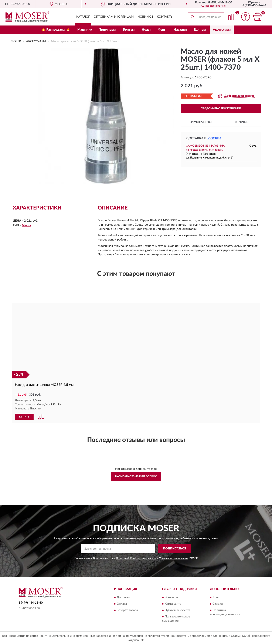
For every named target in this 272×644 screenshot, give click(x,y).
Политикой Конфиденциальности (136, 558)
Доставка (123, 597)
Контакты (165, 17)
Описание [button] (241, 122)
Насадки (180, 30)
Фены (162, 30)
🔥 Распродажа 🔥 (56, 30)
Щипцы (200, 30)
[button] (213, 6)
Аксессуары (222, 30)
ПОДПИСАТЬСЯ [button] (175, 548)
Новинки (145, 17)
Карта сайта (173, 604)
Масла (26, 225)
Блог (216, 597)
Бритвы (129, 30)
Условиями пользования (174, 558)
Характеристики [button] (201, 122)
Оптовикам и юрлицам (114, 17)
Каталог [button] (83, 17)
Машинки (85, 30)
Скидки (218, 604)
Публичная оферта (178, 610)
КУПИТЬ (24, 416)
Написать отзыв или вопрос (136, 476)
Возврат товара (127, 610)
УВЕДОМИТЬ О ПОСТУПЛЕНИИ (221, 108)
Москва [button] (214, 138)
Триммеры (108, 30)
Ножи (146, 30)
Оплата (122, 604)
